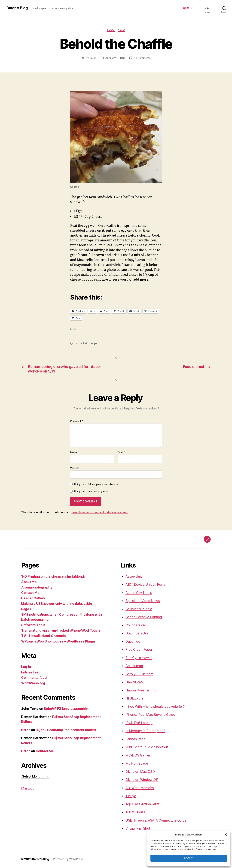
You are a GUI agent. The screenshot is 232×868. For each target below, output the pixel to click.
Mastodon (29, 788)
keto (121, 30)
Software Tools (33, 625)
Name (75, 452)
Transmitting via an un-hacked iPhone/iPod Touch (60, 630)
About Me (29, 582)
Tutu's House (135, 812)
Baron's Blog (17, 8)
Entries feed (31, 672)
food (111, 30)
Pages (185, 8)
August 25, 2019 (115, 58)
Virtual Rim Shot (138, 828)
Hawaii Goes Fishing (141, 690)
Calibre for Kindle (139, 609)
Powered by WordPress (68, 859)
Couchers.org (136, 625)
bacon (78, 343)
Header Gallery (33, 598)
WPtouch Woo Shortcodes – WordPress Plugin (58, 641)
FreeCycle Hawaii (139, 658)
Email (122, 452)
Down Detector (137, 633)
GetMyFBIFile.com (139, 674)
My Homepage (137, 763)
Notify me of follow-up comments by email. (97, 484)
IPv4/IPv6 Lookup (139, 723)
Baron (93, 58)
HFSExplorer (135, 698)
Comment (77, 421)
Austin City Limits (139, 593)
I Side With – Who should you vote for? (155, 707)
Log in (26, 667)
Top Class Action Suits (142, 804)
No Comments (142, 58)
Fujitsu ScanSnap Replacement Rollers (66, 730)
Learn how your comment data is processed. (100, 512)
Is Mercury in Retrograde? (145, 731)
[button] (226, 835)
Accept (189, 858)
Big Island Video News (143, 601)
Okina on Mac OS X (140, 772)
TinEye (131, 796)
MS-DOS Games (138, 755)
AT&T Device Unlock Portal (146, 584)
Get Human (134, 666)
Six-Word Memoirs (140, 788)
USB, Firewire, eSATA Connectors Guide (156, 820)
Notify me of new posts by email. (92, 491)
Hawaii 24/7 (135, 682)
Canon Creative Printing (144, 617)
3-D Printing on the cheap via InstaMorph (53, 576)
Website (75, 468)
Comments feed (34, 678)
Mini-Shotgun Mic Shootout (147, 747)
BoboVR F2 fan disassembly (66, 709)
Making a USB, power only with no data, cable (57, 604)
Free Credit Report (139, 650)
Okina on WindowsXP (142, 780)
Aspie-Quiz (134, 576)
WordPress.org (33, 683)
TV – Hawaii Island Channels (43, 636)
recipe (94, 343)
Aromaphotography (37, 587)
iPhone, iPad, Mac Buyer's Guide (150, 715)
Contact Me (30, 593)
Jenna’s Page (136, 739)
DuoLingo (133, 641)
